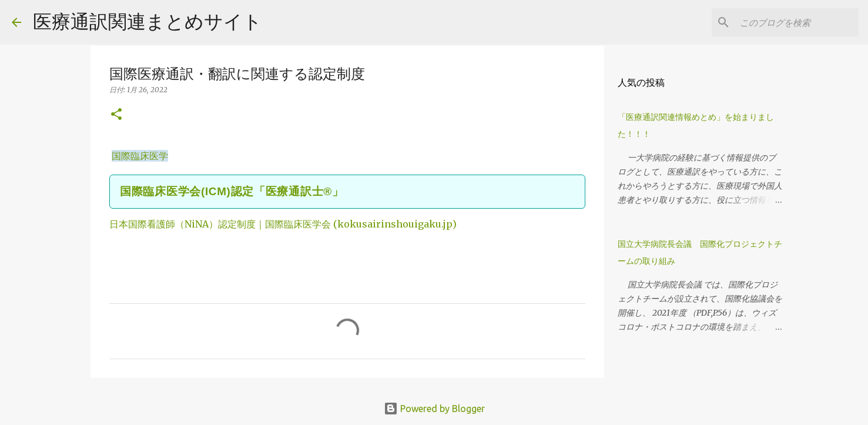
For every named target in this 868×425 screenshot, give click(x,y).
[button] (116, 115)
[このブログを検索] (797, 22)
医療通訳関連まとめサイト (148, 21)
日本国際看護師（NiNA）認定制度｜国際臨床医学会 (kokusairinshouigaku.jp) (283, 224)
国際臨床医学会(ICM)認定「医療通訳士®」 (232, 191)
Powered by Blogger (434, 409)
